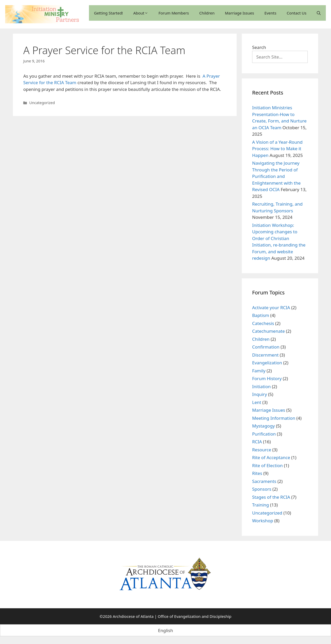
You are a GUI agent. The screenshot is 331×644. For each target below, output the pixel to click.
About (141, 13)
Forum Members (174, 13)
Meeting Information (274, 418)
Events (270, 13)
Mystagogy (264, 426)
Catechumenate (268, 331)
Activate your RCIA (271, 307)
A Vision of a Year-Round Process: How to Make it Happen (277, 149)
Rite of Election (268, 465)
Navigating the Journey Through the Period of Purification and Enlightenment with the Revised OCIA (276, 176)
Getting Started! (109, 13)
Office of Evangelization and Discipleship (195, 616)
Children (207, 13)
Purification (264, 434)
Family (259, 371)
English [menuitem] (165, 630)
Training (261, 505)
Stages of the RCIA (271, 497)
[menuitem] (165, 630)
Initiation (261, 386)
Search (259, 47)
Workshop (263, 521)
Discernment (265, 355)
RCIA (257, 442)
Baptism (261, 315)
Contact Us (297, 13)
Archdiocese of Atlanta (133, 616)
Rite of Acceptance (271, 457)
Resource (262, 450)
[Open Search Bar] (319, 13)
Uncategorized (42, 103)
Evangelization (267, 363)
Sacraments (264, 481)
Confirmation (266, 347)
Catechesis (263, 323)
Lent (257, 402)
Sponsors (262, 489)
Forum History (267, 378)
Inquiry (259, 394)
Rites (257, 473)
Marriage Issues (240, 13)
